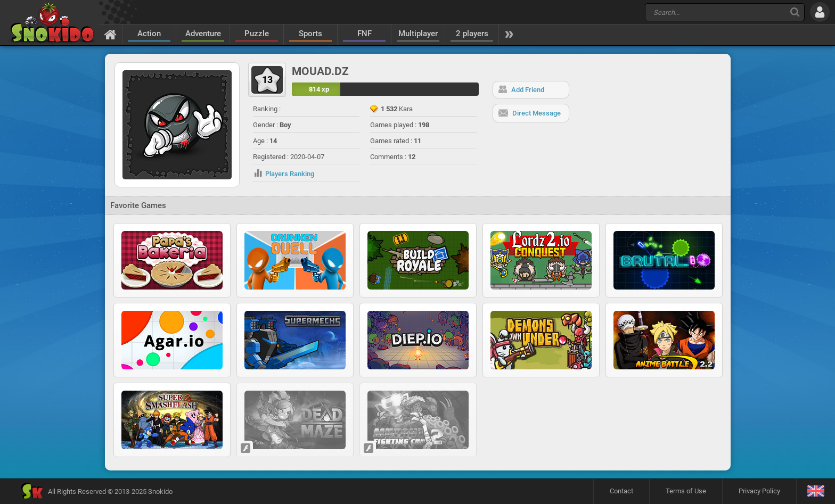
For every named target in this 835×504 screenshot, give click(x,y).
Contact (621, 491)
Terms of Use (686, 491)
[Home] (110, 34)
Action (149, 34)
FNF (365, 34)
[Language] (816, 491)
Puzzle (257, 34)
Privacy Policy (759, 491)
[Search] (795, 12)
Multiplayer (418, 34)
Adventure (203, 34)
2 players (472, 34)
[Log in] (820, 12)
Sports (310, 34)
